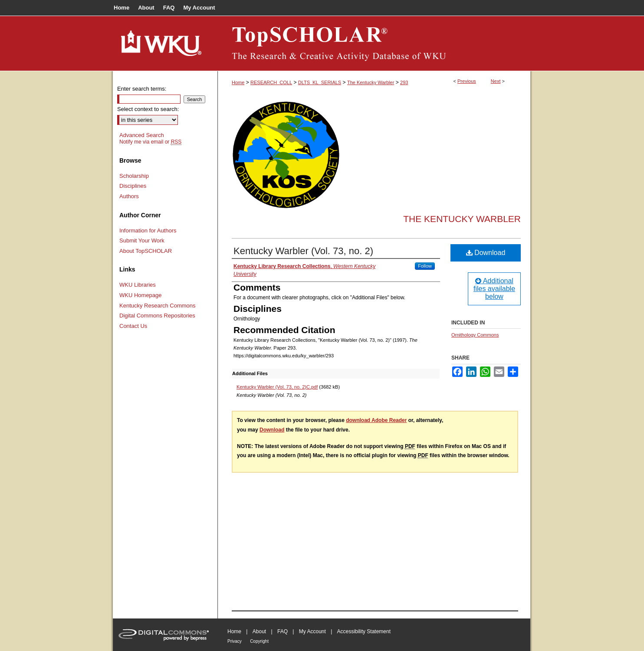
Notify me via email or (150, 142)
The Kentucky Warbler (371, 82)
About (259, 631)
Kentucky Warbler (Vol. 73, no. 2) (303, 251)
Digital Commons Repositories (157, 316)
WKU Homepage (141, 295)
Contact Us (133, 326)
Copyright (259, 641)
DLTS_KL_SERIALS (320, 82)
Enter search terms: (142, 89)
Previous (467, 81)
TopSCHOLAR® (374, 43)
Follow (425, 266)
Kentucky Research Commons (158, 306)
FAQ (283, 631)
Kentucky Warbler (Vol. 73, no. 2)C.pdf (277, 387)
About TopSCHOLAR (146, 251)
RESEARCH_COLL (271, 82)
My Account (312, 631)
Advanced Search (142, 135)
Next (496, 81)
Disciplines (133, 186)
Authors (129, 196)
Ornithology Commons (475, 335)
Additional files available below (494, 289)
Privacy (235, 641)
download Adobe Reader (376, 420)
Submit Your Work (142, 240)
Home (238, 82)
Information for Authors (148, 231)
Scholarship (134, 176)
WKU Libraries (138, 285)
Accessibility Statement (364, 631)
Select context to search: (148, 109)
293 (404, 82)
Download (486, 253)
